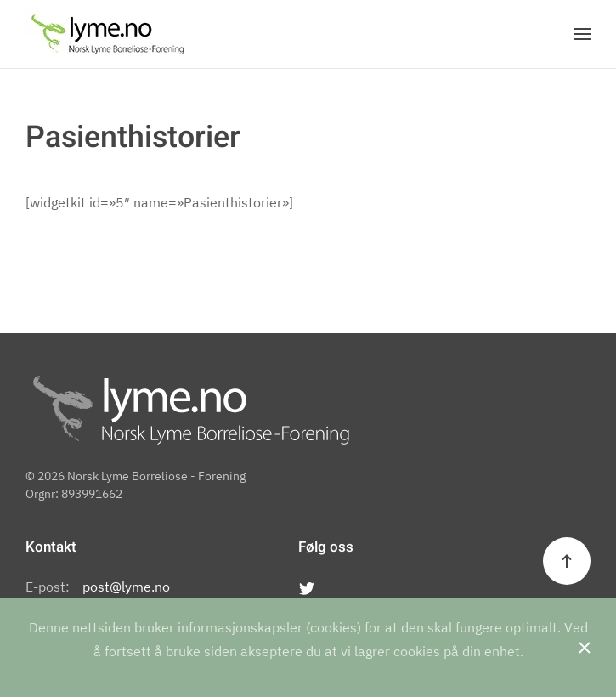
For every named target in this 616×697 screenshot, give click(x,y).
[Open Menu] (582, 34)
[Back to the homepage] (107, 34)
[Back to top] (567, 561)
